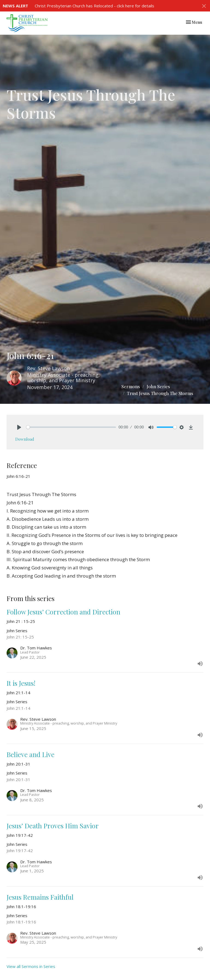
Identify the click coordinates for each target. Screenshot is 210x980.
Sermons (131, 386)
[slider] (71, 427)
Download (25, 439)
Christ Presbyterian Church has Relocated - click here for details (94, 6)
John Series (158, 386)
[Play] (19, 427)
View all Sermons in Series (31, 966)
